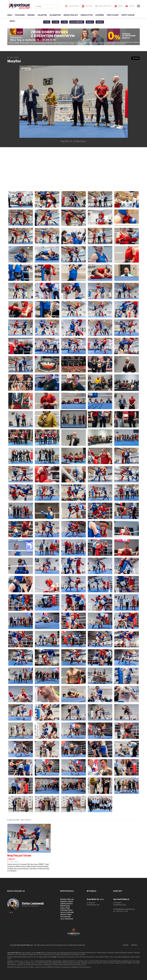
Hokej (10, 15)
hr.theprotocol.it (61, 945)
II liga (47, 22)
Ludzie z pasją (72, 6)
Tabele (119, 6)
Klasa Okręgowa (77, 22)
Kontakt (126, 945)
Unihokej (31, 15)
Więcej (12, 21)
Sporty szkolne (128, 15)
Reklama (134, 945)
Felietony (87, 6)
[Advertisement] (11, 102)
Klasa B (100, 22)
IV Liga (56, 22)
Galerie (130, 6)
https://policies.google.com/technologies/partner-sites (59, 953)
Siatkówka (100, 15)
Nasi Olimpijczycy (103, 6)
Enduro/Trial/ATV (71, 15)
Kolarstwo (42, 15)
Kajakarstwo (55, 15)
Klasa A (90, 22)
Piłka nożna (20, 15)
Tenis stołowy (113, 15)
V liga (64, 22)
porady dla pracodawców (76, 945)
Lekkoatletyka (87, 15)
